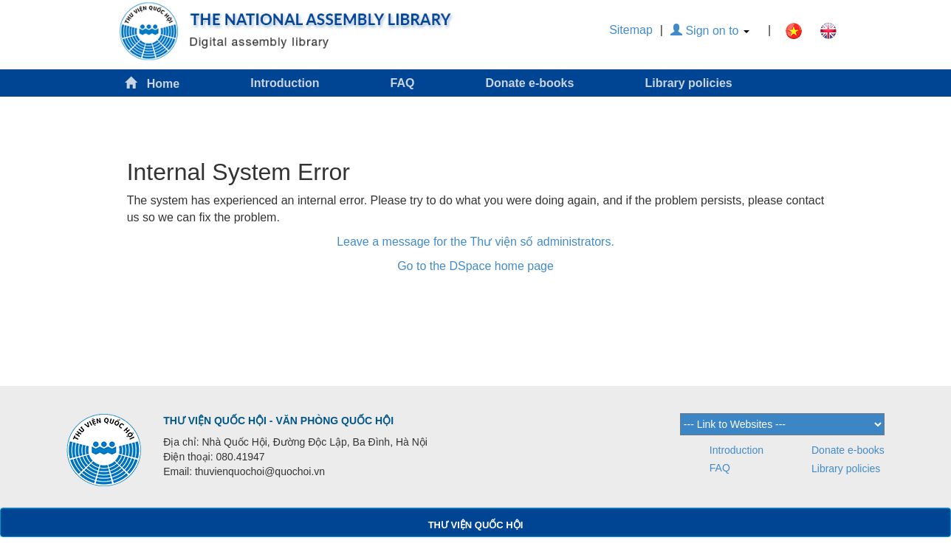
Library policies (688, 83)
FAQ (403, 83)
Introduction (285, 83)
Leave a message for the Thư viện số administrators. (475, 242)
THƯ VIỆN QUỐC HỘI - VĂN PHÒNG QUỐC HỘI (278, 421)
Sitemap (631, 30)
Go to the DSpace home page (475, 266)
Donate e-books (529, 83)
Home (152, 83)
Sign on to (710, 31)
